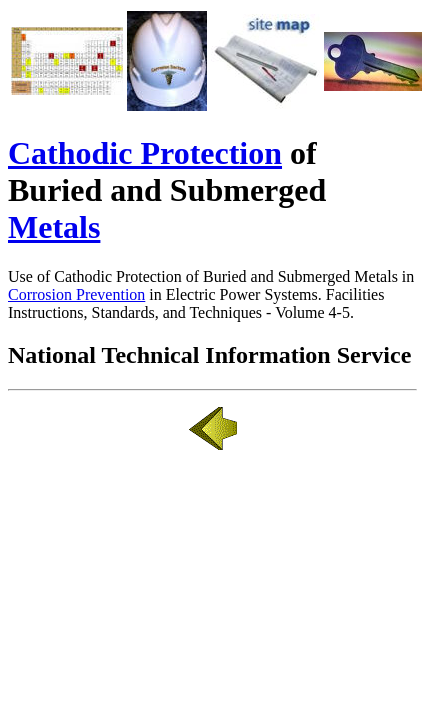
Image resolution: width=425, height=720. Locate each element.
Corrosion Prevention (76, 294)
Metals (54, 227)
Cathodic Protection (145, 153)
